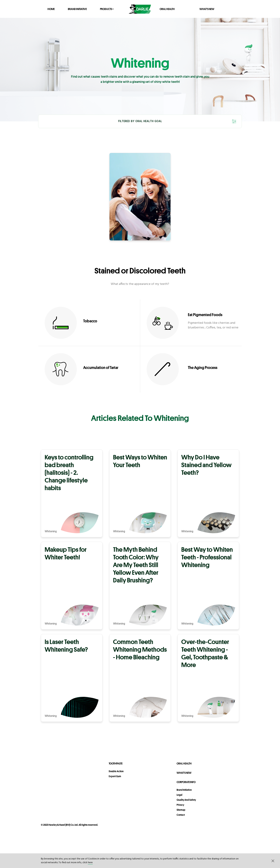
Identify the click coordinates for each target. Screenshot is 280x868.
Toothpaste (116, 763)
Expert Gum (115, 776)
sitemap (181, 810)
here (90, 863)
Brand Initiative (77, 9)
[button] (273, 861)
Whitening (51, 532)
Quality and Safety (186, 800)
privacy (180, 805)
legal (179, 795)
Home (51, 9)
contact (181, 815)
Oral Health (167, 9)
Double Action (116, 771)
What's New (207, 9)
